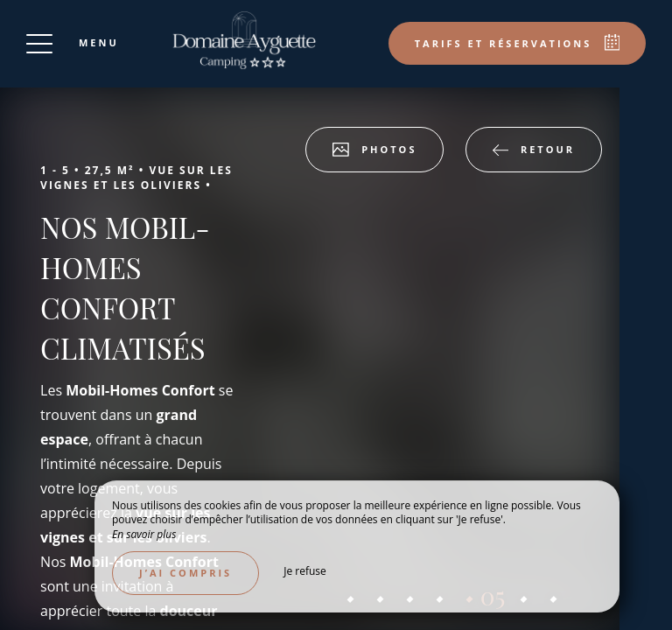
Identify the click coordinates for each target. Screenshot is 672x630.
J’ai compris (185, 573)
